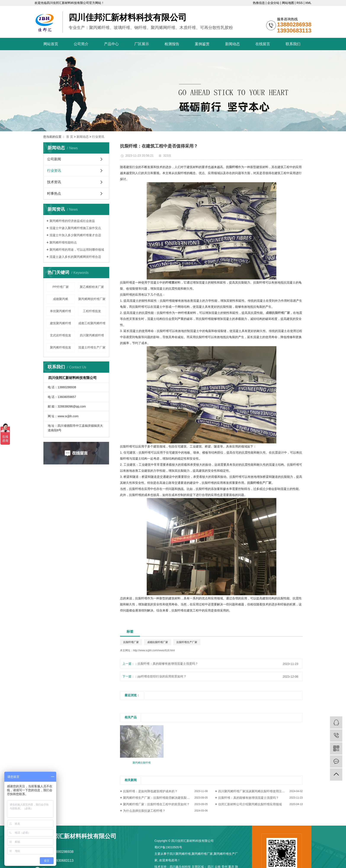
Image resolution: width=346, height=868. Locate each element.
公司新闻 (54, 159)
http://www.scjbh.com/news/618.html (154, 650)
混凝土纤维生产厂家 (92, 347)
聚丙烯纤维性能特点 (63, 242)
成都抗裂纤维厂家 (158, 642)
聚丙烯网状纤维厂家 (92, 299)
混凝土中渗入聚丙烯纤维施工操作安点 (75, 228)
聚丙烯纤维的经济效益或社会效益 (72, 221)
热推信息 (259, 3)
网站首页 (51, 44)
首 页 (70, 137)
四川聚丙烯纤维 (180, 854)
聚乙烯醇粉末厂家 (92, 287)
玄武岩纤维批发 (61, 335)
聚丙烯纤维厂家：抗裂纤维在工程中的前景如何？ (156, 804)
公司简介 (81, 44)
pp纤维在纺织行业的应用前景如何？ (162, 676)
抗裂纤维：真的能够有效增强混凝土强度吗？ (168, 664)
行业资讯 (98, 137)
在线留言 (263, 44)
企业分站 (273, 3)
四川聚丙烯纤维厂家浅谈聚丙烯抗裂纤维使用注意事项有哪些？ (260, 791)
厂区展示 (142, 44)
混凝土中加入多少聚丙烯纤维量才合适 (75, 235)
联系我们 (293, 44)
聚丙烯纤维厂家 (202, 854)
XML (308, 3)
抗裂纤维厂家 (131, 642)
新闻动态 (232, 44)
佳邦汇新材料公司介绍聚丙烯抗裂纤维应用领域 (250, 804)
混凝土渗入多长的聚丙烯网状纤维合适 (75, 257)
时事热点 (54, 193)
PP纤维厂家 (61, 287)
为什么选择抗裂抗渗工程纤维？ (144, 811)
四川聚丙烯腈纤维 (92, 335)
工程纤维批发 (92, 311)
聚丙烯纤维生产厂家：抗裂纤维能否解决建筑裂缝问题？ (161, 798)
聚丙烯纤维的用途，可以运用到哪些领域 (77, 250)
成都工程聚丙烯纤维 (92, 323)
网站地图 (288, 3)
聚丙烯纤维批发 (61, 347)
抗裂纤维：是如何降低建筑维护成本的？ (150, 791)
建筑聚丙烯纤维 (61, 323)
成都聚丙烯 (61, 299)
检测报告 (172, 44)
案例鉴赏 (202, 44)
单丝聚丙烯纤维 (61, 311)
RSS (300, 3)
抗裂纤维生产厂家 (187, 642)
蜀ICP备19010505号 (168, 847)
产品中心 (111, 44)
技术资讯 (54, 182)
